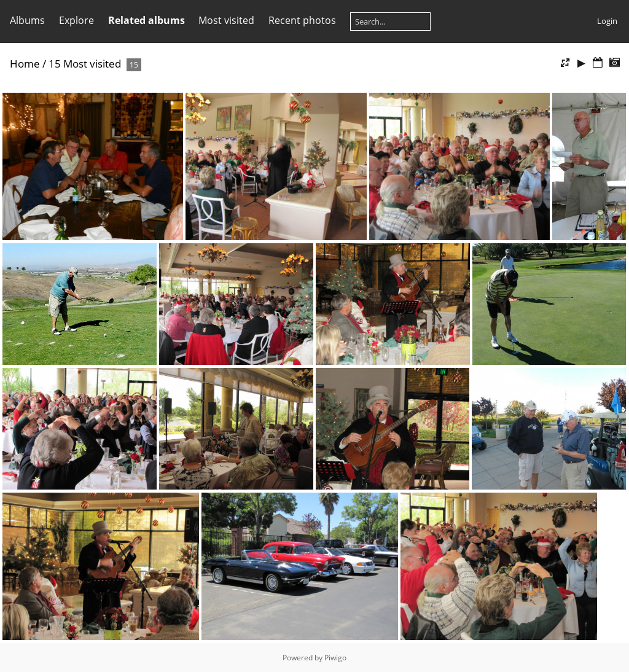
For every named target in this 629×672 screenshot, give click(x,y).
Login (607, 21)
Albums (27, 20)
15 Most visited (85, 64)
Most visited (226, 20)
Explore (76, 20)
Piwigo (335, 658)
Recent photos (302, 20)
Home (25, 64)
